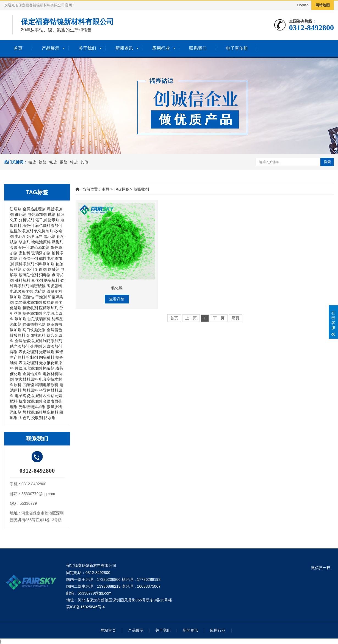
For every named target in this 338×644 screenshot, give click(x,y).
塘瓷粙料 (51, 412)
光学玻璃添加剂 (32, 407)
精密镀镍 (38, 286)
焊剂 (14, 352)
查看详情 (117, 299)
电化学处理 (24, 236)
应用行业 (161, 48)
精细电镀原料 (47, 385)
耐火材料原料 (26, 379)
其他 (84, 162)
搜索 (327, 162)
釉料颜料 (23, 280)
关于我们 (87, 48)
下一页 (219, 318)
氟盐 (53, 162)
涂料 (39, 236)
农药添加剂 (40, 247)
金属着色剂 (20, 247)
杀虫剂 (24, 242)
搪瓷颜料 (52, 280)
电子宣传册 (237, 48)
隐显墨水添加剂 (28, 302)
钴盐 (32, 162)
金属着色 (54, 330)
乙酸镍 (28, 385)
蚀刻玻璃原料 (39, 319)
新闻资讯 (124, 48)
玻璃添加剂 (41, 253)
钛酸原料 (18, 335)
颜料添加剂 (24, 264)
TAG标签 (121, 189)
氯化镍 (117, 288)
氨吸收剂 (30, 308)
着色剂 (28, 225)
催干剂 (41, 220)
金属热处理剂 (34, 209)
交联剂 (37, 418)
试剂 (52, 214)
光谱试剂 (47, 352)
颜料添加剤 (32, 412)
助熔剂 (28, 269)
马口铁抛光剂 (34, 330)
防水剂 (50, 418)
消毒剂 (45, 275)
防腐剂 (16, 209)
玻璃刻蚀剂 (28, 275)
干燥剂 (41, 297)
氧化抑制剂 (44, 231)
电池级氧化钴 (21, 291)
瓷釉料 (24, 253)
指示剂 (54, 220)
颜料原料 (30, 390)
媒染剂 (57, 242)
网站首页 (108, 630)
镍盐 (43, 162)
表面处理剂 (28, 363)
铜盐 (63, 162)
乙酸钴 (28, 297)
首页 (18, 48)
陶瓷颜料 (54, 286)
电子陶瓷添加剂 (28, 396)
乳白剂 (41, 269)
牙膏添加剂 (52, 346)
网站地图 (323, 5)
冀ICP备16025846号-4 (85, 607)
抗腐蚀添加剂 (30, 401)
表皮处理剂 (28, 352)
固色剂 (24, 418)
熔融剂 (54, 269)
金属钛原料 (36, 335)
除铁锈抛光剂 (34, 324)
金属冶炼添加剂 (28, 341)
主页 (106, 189)
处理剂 (36, 346)
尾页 (236, 318)
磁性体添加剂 (21, 231)
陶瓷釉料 (47, 357)
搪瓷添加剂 (32, 313)
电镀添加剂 (37, 214)
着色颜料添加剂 (49, 225)
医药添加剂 (49, 308)
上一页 (191, 318)
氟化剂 (50, 236)
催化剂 (21, 214)
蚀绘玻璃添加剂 (28, 368)
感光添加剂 (20, 346)
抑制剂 (32, 357)
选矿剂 (40, 291)
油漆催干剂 (28, 258)
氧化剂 (37, 280)
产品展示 (51, 48)
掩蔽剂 (49, 368)
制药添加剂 (52, 341)
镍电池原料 (41, 242)
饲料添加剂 (45, 264)
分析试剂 (26, 220)
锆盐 (74, 162)
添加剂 (21, 319)
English (303, 5)
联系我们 (198, 48)
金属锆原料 (32, 374)
